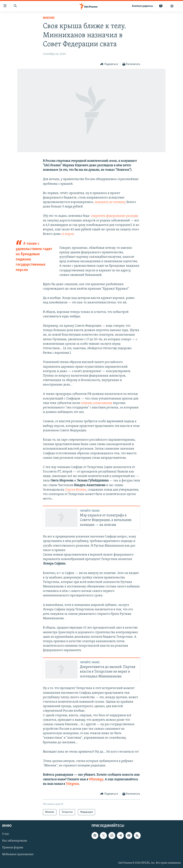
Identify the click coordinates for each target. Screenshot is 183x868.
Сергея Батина (76, 490)
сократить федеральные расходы (115, 216)
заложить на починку (110, 202)
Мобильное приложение (18, 855)
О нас (6, 834)
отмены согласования (97, 403)
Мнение (49, 18)
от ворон (67, 234)
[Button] (109, 64)
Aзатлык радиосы (142, 6)
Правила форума (13, 848)
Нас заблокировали (15, 841)
